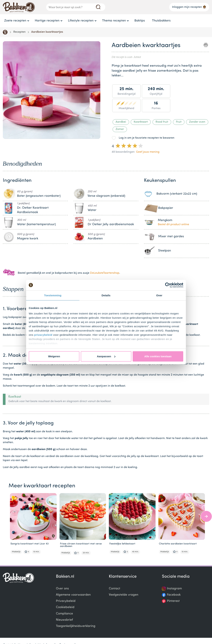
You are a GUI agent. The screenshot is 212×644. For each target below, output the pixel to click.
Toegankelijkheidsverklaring (76, 626)
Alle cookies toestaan (158, 356)
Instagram (174, 589)
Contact (115, 589)
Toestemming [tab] (53, 295)
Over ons (62, 589)
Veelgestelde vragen (124, 595)
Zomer (120, 129)
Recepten (19, 32)
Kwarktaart (141, 122)
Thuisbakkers (161, 21)
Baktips (140, 21)
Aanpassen (106, 356)
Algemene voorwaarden (73, 595)
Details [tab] (106, 295)
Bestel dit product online (173, 225)
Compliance (64, 614)
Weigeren (54, 356)
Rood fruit (162, 122)
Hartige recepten (47, 21)
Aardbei (121, 122)
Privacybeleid (66, 601)
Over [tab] (159, 295)
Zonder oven (197, 122)
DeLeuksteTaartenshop (105, 273)
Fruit (179, 122)
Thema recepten (114, 21)
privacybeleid (43, 335)
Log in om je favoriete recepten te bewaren (147, 138)
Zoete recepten (15, 21)
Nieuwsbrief (64, 620)
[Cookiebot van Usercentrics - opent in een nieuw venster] (168, 285)
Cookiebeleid (65, 607)
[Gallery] (52, 91)
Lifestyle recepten (81, 21)
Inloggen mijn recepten (189, 7)
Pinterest (173, 601)
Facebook (174, 595)
